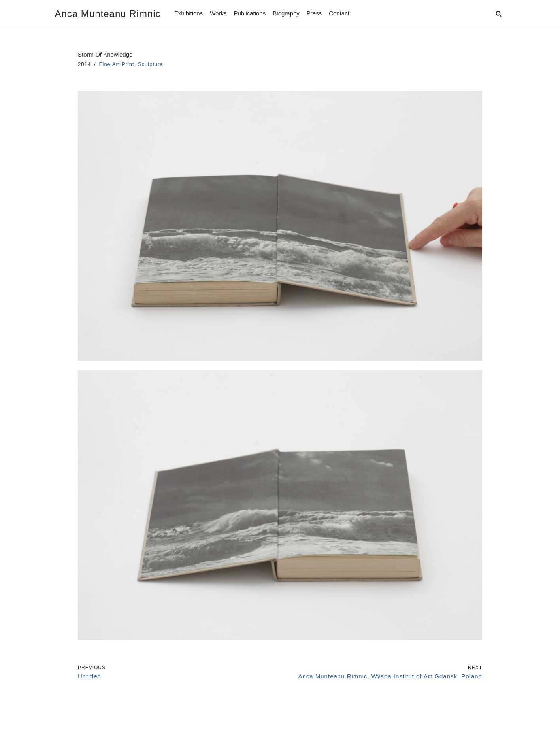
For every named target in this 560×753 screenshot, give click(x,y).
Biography (286, 13)
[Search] (499, 14)
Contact (339, 13)
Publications (250, 13)
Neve (63, 744)
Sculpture (151, 64)
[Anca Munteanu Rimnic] (108, 14)
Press (314, 13)
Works (218, 13)
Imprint (66, 726)
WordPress (130, 744)
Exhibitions (189, 13)
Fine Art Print (117, 64)
